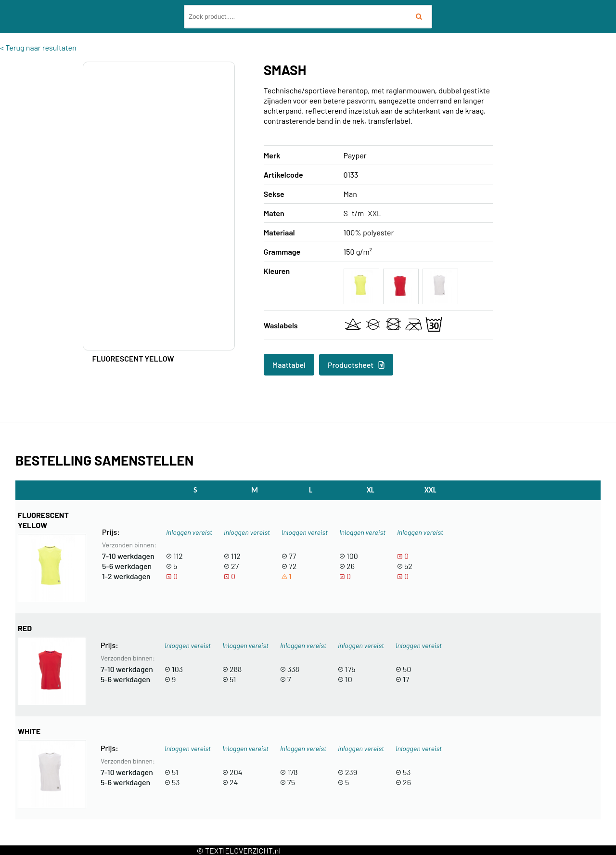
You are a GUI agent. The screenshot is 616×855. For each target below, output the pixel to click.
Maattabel (289, 365)
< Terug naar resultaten (38, 47)
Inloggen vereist (189, 532)
